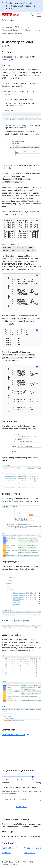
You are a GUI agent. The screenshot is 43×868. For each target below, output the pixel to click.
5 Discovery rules (31, 30)
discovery (6, 60)
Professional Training (32, 848)
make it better (12, 9)
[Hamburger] (39, 15)
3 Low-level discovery (11, 30)
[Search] (33, 15)
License (13, 864)
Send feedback (22, 807)
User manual (7, 27)
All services (7, 852)
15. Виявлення (21, 27)
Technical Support (9, 848)
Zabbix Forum (29, 852)
